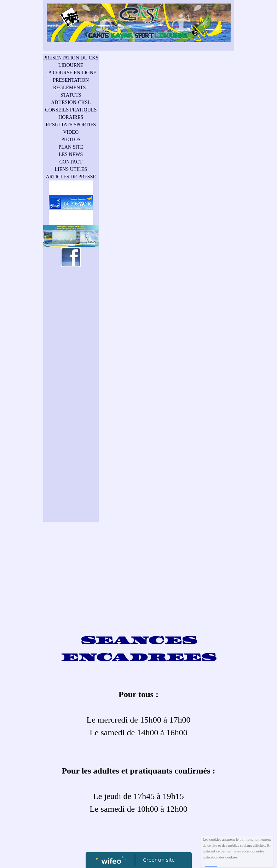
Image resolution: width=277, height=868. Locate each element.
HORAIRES (71, 117)
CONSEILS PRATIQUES (71, 110)
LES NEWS (71, 154)
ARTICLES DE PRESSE (71, 177)
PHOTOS (71, 140)
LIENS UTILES (71, 169)
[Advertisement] (71, 412)
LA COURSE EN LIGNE (71, 73)
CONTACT (71, 162)
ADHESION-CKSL (71, 102)
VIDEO (71, 132)
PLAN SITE (71, 147)
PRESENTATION (71, 80)
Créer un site (159, 860)
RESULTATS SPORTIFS (71, 125)
